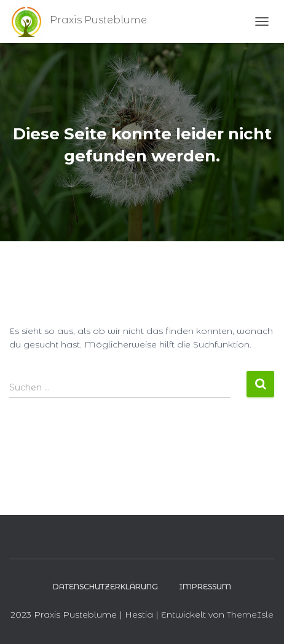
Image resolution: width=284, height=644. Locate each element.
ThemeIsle (250, 615)
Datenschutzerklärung (105, 587)
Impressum (205, 587)
